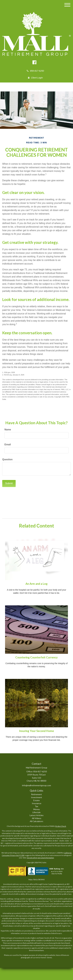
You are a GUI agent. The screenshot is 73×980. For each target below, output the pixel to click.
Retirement (36, 794)
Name (8, 430)
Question (7, 459)
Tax (36, 806)
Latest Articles (37, 815)
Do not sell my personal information (40, 858)
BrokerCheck (61, 826)
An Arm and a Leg (36, 584)
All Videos (37, 818)
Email (8, 444)
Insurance (37, 803)
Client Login (35, 78)
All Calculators (36, 821)
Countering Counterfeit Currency (36, 657)
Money (37, 809)
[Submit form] (9, 483)
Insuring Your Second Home (36, 731)
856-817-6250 (35, 71)
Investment (36, 797)
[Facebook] (35, 63)
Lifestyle (36, 812)
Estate (36, 800)
